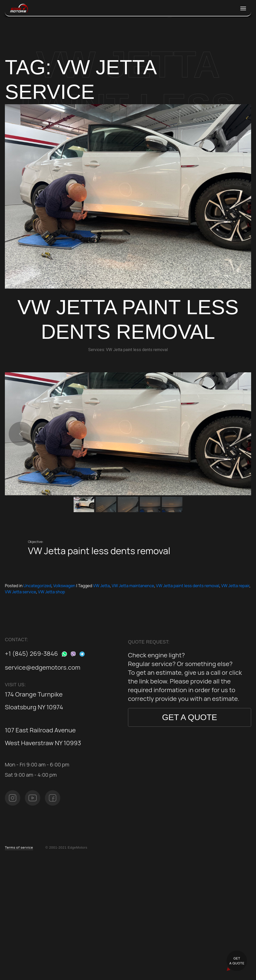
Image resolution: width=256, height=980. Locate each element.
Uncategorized (37, 586)
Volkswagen (64, 586)
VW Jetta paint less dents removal (188, 586)
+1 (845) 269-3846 (31, 653)
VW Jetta (101, 586)
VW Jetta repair (235, 586)
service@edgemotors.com (43, 667)
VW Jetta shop (51, 592)
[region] (128, 443)
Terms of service (19, 847)
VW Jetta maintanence (133, 586)
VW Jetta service (21, 592)
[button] (21, 434)
